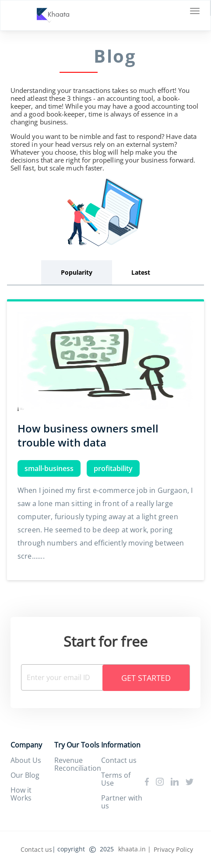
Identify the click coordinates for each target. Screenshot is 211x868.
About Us (26, 760)
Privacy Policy (173, 849)
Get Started (146, 678)
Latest (141, 272)
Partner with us (122, 802)
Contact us (119, 760)
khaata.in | (135, 849)
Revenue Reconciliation (77, 764)
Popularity (77, 272)
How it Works (21, 794)
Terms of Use (116, 779)
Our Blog (25, 775)
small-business (49, 468)
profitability (113, 468)
